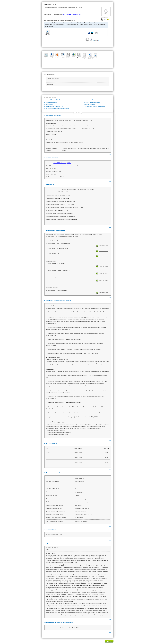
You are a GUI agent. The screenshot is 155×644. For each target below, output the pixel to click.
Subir (110, 155)
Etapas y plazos (49, 104)
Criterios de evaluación (90, 100)
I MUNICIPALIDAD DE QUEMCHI (72, 14)
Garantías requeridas (90, 104)
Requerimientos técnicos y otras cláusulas (95, 106)
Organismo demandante (51, 102)
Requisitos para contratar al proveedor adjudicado (57, 109)
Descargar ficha (105, 17)
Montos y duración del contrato (92, 102)
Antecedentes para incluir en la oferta (54, 106)
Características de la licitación (53, 100)
